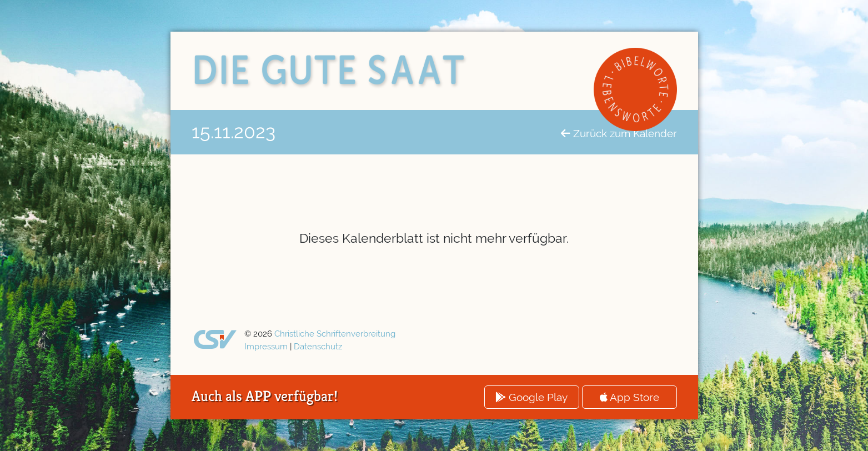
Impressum (266, 347)
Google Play (531, 397)
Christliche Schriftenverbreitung (335, 334)
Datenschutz (318, 347)
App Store (629, 397)
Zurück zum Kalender (619, 133)
